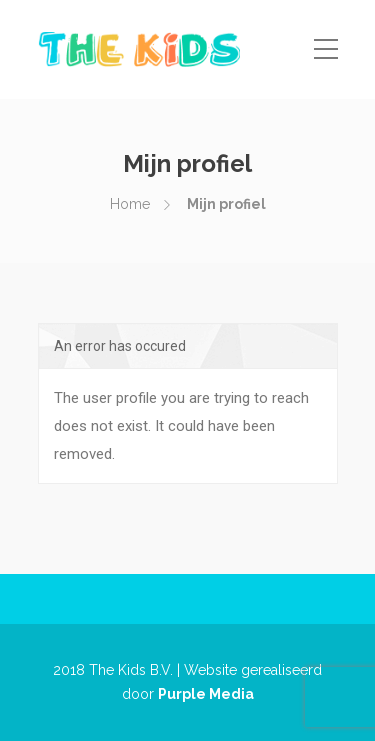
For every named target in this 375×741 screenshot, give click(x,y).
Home (130, 204)
